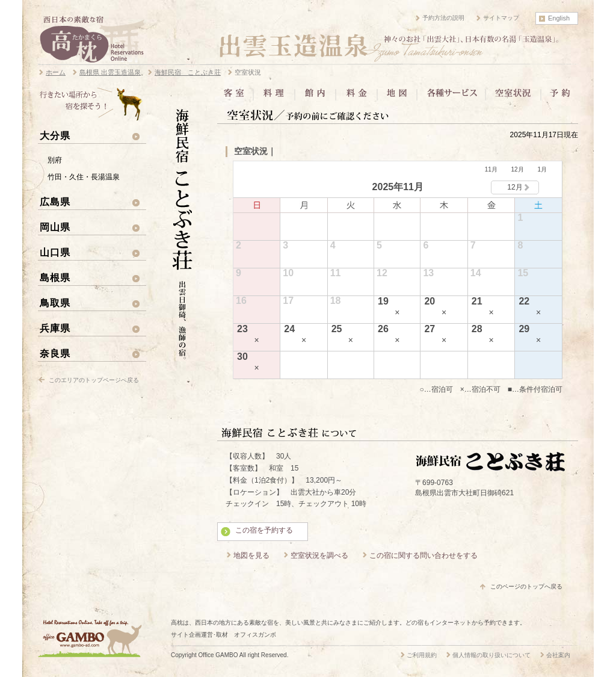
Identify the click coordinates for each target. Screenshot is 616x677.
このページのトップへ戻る (526, 586)
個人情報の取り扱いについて (491, 655)
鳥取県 (55, 303)
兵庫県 (55, 328)
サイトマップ (501, 18)
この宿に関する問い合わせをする (423, 555)
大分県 (55, 135)
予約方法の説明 (443, 18)
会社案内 (558, 655)
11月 (491, 169)
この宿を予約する (264, 530)
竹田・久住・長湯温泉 (84, 177)
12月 (518, 169)
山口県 (55, 252)
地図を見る (251, 555)
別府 (55, 160)
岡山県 (55, 227)
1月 (542, 169)
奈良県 (55, 353)
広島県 (55, 202)
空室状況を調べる (319, 555)
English (559, 18)
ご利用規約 (422, 655)
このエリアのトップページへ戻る (94, 380)
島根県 (55, 277)
